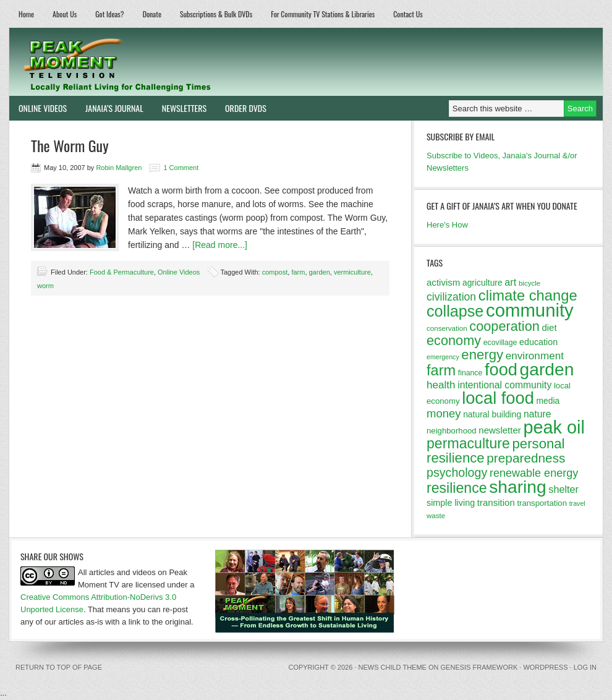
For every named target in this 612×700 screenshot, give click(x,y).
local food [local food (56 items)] (498, 398)
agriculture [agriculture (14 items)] (482, 283)
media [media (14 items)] (548, 401)
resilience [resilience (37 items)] (457, 488)
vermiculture (352, 272)
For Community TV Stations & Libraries (323, 14)
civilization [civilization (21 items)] (451, 297)
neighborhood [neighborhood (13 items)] (452, 431)
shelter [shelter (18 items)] (563, 489)
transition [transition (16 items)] (496, 502)
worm (45, 286)
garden (320, 272)
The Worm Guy (70, 145)
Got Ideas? (110, 14)
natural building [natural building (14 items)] (492, 414)
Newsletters (184, 108)
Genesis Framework (479, 667)
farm (298, 272)
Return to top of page (59, 667)
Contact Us (408, 14)
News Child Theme (393, 667)
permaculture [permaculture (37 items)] (468, 443)
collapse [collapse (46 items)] (455, 311)
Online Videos (38, 108)
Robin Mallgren (119, 168)
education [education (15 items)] (538, 342)
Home (26, 14)
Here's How (447, 225)
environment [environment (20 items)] (535, 356)
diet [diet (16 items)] (549, 327)
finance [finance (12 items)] (470, 373)
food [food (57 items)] (501, 369)
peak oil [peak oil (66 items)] (554, 427)
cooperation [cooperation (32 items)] (504, 326)
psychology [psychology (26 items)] (457, 472)
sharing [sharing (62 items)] (517, 487)
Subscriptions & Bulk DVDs (216, 14)
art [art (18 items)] (510, 282)
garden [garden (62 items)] (547, 369)
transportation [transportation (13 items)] (542, 503)
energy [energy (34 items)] (482, 355)
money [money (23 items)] (444, 413)
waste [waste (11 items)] (436, 516)
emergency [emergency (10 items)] (443, 357)
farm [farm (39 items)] (441, 370)
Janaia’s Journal (110, 108)
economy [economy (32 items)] (454, 340)
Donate (152, 14)
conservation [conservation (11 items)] (447, 328)
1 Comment (181, 168)
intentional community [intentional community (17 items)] (504, 385)
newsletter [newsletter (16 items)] (500, 430)
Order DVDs (241, 108)
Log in (585, 667)
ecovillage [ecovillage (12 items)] (500, 343)
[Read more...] (220, 245)
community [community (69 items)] (530, 310)
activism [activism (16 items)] (443, 282)
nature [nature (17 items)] (538, 414)
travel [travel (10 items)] (577, 503)
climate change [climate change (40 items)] (528, 295)
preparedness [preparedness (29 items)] (526, 458)
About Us (65, 14)
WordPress (545, 667)
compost (275, 272)
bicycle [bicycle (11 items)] (529, 283)
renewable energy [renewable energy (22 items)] (534, 473)
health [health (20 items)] (441, 385)
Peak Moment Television (153, 62)
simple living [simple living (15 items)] (451, 503)
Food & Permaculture (122, 272)
